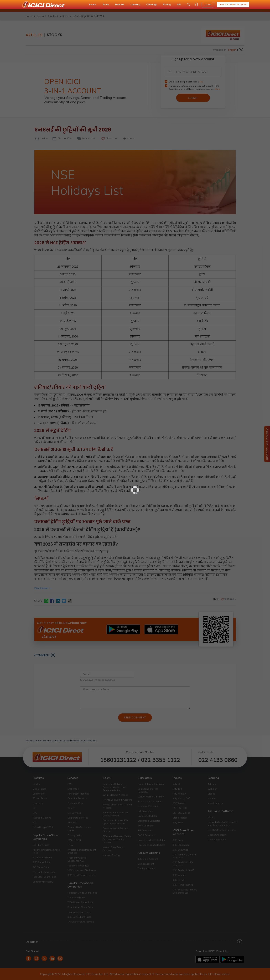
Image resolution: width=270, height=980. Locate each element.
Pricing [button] (167, 4)
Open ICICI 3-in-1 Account (233, 4)
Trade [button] (106, 4)
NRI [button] (179, 4)
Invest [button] (93, 4)
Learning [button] (135, 4)
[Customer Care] (196, 4)
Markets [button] (120, 4)
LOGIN (208, 5)
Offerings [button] (152, 4)
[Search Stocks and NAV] (188, 4)
